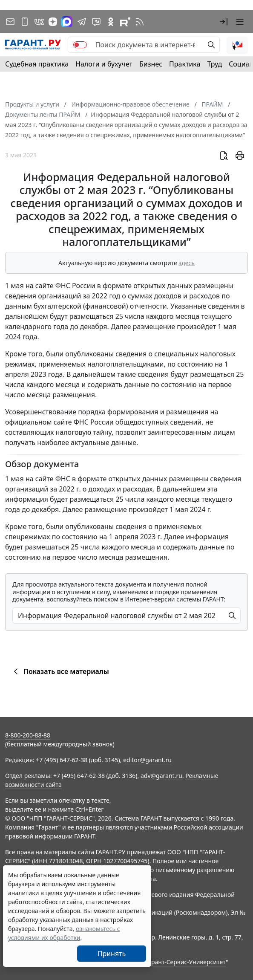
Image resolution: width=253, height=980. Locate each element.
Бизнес (151, 64)
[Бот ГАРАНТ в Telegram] (96, 22)
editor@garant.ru (147, 760)
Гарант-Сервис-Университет (185, 962)
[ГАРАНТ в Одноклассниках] (111, 22)
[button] (224, 22)
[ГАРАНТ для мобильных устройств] (25, 22)
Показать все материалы (60, 671)
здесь (187, 263)
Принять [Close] (112, 954)
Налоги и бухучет (104, 64)
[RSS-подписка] (140, 22)
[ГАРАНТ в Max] (67, 22)
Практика (185, 64)
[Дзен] (53, 22)
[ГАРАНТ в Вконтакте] (39, 22)
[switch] (80, 45)
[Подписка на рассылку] (10, 22)
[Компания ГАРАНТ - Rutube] (125, 22)
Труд (214, 64)
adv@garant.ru (161, 776)
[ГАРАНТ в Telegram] (82, 22)
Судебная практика (37, 64)
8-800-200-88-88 (28, 735)
